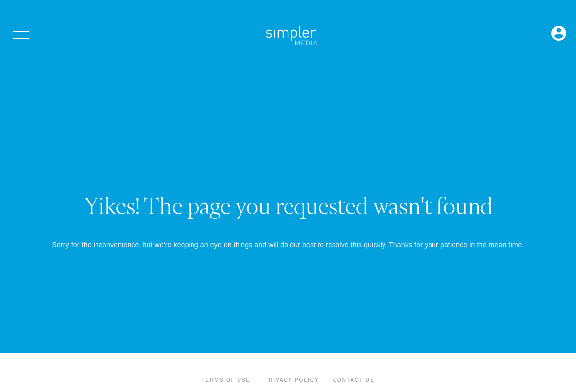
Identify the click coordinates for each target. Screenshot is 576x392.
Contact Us (354, 380)
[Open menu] (21, 35)
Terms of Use (226, 380)
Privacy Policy (291, 380)
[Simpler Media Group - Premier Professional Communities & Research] (291, 37)
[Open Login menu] (559, 34)
